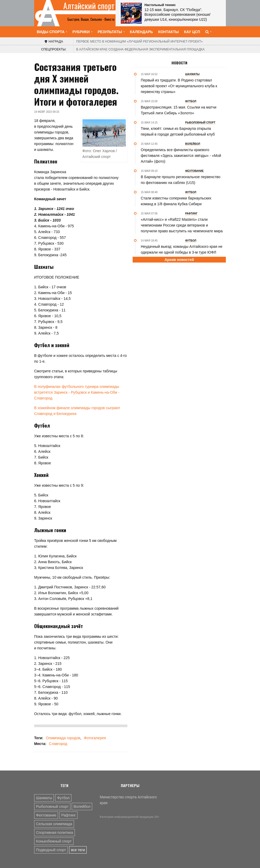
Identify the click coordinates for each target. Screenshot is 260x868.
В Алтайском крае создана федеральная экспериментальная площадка (140, 49)
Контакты (168, 32)
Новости (179, 63)
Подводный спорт (51, 850)
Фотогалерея (95, 738)
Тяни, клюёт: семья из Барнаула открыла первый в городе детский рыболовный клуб (178, 131)
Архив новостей (179, 260)
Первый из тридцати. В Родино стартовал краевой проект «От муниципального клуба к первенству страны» (179, 86)
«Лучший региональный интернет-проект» (139, 42)
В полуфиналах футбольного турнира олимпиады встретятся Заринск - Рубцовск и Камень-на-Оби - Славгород (77, 392)
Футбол (63, 798)
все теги (78, 850)
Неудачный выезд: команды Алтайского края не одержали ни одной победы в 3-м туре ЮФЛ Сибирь (182, 252)
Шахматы (44, 798)
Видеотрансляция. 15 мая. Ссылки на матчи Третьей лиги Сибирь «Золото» (179, 110)
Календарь (142, 32)
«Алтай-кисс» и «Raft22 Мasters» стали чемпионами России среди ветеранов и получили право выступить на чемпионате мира (182, 225)
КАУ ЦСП (192, 32)
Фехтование (46, 815)
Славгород (58, 744)
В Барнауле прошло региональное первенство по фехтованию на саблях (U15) (181, 180)
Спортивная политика (54, 833)
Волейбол (82, 807)
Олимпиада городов (63, 738)
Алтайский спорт (89, 6)
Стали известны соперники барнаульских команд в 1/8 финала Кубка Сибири (176, 201)
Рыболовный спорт (52, 807)
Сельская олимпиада (54, 824)
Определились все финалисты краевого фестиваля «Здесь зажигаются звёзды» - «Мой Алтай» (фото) (181, 156)
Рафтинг (68, 815)
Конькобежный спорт (54, 841)
